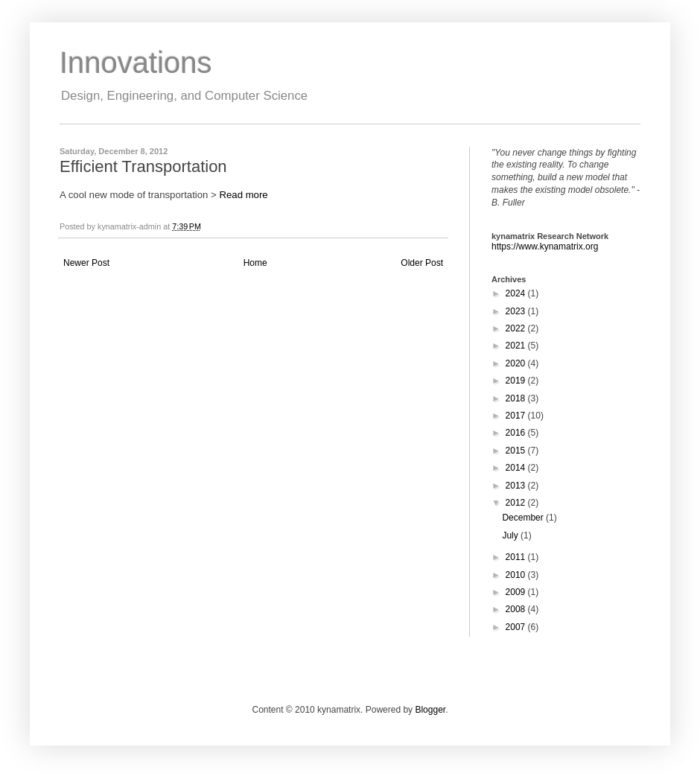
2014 (517, 468)
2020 (517, 363)
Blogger (430, 710)
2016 (517, 433)
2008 (517, 609)
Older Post (422, 263)
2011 (517, 557)
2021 (517, 346)
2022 (517, 328)
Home (255, 263)
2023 (517, 311)
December (524, 518)
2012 (517, 503)
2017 (517, 416)
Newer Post (86, 263)
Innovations (136, 63)
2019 (517, 381)
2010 (517, 575)
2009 (517, 592)
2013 (517, 486)
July (511, 535)
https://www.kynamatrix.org (545, 247)
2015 (517, 451)
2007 (517, 627)
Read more (243, 195)
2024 (517, 293)
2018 (517, 398)
